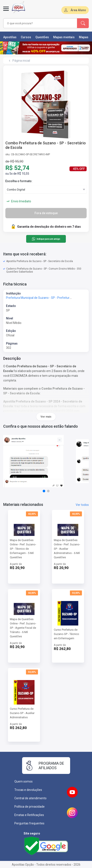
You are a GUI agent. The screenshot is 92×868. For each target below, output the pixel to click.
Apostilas (10, 37)
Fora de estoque (46, 213)
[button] (44, 491)
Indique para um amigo (46, 239)
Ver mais (46, 417)
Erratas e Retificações (29, 815)
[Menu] (6, 11)
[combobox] (40, 23)
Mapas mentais (64, 37)
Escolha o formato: (19, 181)
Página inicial (21, 61)
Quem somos (23, 781)
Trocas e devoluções (28, 790)
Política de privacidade (29, 807)
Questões (42, 37)
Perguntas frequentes (29, 823)
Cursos (26, 37)
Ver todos (82, 505)
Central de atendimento (30, 798)
